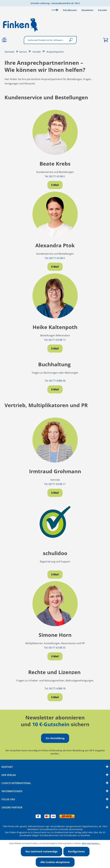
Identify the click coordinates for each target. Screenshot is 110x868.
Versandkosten (58, 826)
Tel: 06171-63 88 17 (55, 484)
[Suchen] (72, 40)
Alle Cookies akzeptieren (55, 862)
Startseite (9, 52)
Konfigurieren (76, 851)
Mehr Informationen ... (91, 843)
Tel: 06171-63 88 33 (55, 648)
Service (23, 52)
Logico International (16, 783)
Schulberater (70, 10)
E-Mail (55, 185)
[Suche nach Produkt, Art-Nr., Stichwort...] (46, 40)
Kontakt (103, 10)
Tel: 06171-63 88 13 (55, 340)
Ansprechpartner (55, 52)
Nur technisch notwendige (41, 851)
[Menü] (5, 40)
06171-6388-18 (57, 688)
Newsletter (88, 10)
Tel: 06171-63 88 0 (55, 176)
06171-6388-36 (57, 381)
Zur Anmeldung (55, 738)
